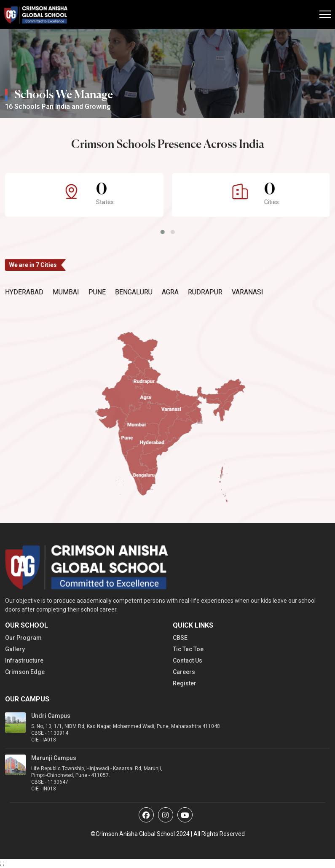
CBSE (180, 638)
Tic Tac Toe (188, 649)
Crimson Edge (25, 672)
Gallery (15, 649)
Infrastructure (24, 660)
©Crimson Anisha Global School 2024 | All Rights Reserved (168, 834)
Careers (184, 672)
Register (185, 683)
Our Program (23, 638)
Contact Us (188, 660)
